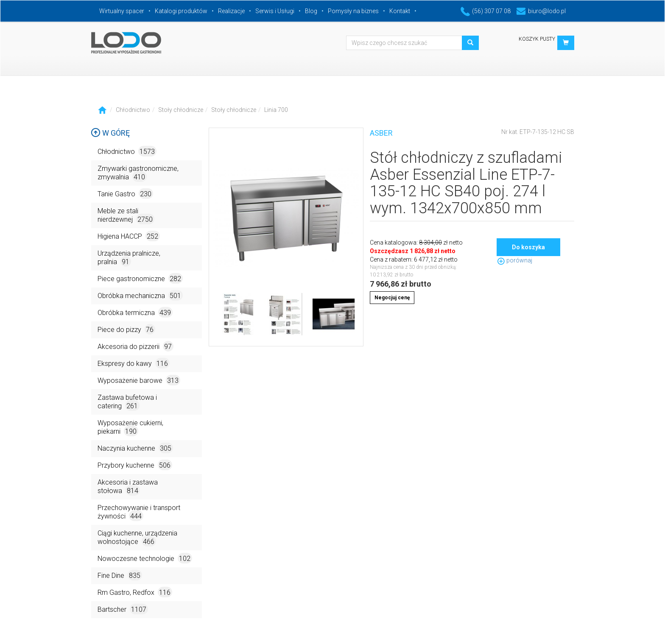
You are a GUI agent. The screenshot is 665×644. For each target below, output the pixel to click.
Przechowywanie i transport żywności (139, 512)
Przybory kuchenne (135, 465)
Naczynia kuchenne (135, 448)
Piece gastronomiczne (140, 278)
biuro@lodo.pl (541, 11)
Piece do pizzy (126, 329)
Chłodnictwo (133, 110)
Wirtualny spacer (122, 11)
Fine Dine (120, 575)
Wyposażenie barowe (139, 380)
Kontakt (400, 11)
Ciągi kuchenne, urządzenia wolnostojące (137, 538)
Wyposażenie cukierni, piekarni (130, 428)
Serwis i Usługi (275, 11)
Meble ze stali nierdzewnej (126, 216)
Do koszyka (528, 247)
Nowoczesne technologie (145, 558)
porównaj (514, 260)
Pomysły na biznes (353, 11)
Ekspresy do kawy (134, 363)
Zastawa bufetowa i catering (127, 402)
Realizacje (231, 11)
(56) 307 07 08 (486, 11)
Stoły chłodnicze (181, 110)
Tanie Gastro (125, 194)
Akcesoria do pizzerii (136, 346)
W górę (110, 133)
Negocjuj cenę (392, 298)
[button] (566, 43)
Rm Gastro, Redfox (135, 592)
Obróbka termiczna (135, 312)
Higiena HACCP (129, 236)
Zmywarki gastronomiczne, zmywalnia (138, 173)
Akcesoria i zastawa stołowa (128, 487)
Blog (311, 11)
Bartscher (123, 609)
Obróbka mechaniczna (140, 295)
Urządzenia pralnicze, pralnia (129, 258)
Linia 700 (276, 110)
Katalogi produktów (181, 11)
